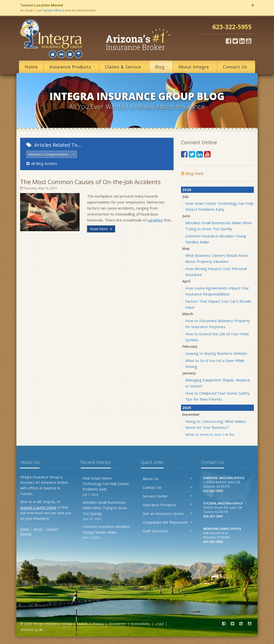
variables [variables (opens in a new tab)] (155, 220)
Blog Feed (192, 173)
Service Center (167, 496)
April (186, 281)
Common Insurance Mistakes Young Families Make (107, 532)
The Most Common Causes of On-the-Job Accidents (90, 182)
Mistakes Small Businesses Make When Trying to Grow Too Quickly (107, 511)
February (190, 346)
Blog (162, 67)
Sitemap (26, 534)
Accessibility (140, 624)
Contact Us (167, 487)
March (188, 314)
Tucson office (52, 10)
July (185, 196)
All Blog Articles (42, 163)
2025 (187, 408)
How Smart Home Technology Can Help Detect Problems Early (107, 486)
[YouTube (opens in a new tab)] (249, 41)
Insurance (73, 67)
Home (31, 67)
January (189, 373)
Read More (101, 229)
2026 (187, 190)
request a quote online (38, 507)
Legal (159, 624)
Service (126, 67)
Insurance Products (167, 505)
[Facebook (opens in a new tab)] (228, 41)
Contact (238, 67)
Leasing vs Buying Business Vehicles (216, 353)
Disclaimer (117, 624)
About (196, 67)
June (186, 216)
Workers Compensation (48, 154)
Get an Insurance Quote (167, 513)
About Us (167, 479)
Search (82, 624)
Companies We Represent (167, 522)
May (186, 249)
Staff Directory (167, 531)
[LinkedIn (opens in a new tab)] (242, 41)
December (191, 414)
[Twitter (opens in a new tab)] (235, 41)
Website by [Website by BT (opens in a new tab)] (32, 630)
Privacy (98, 624)
